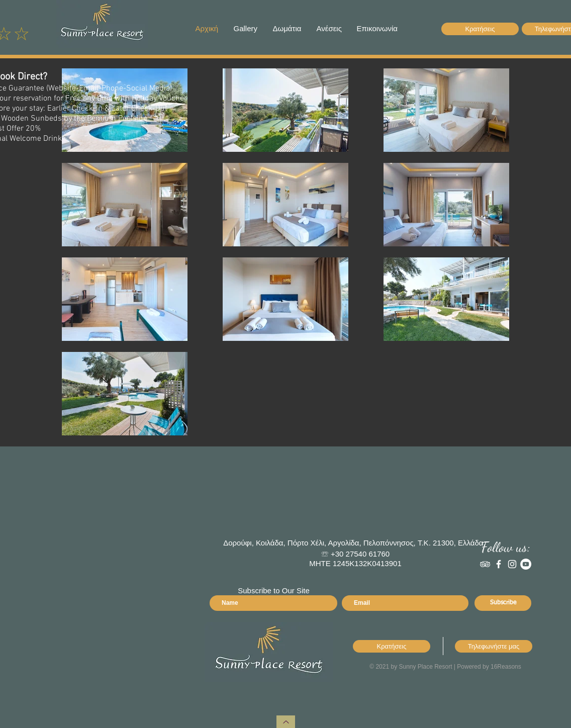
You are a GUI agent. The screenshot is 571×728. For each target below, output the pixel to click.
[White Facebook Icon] (499, 564)
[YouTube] (526, 564)
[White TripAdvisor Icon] (485, 564)
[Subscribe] (503, 603)
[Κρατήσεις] (480, 29)
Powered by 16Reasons (489, 667)
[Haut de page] (286, 722)
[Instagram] (512, 564)
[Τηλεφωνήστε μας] (494, 646)
